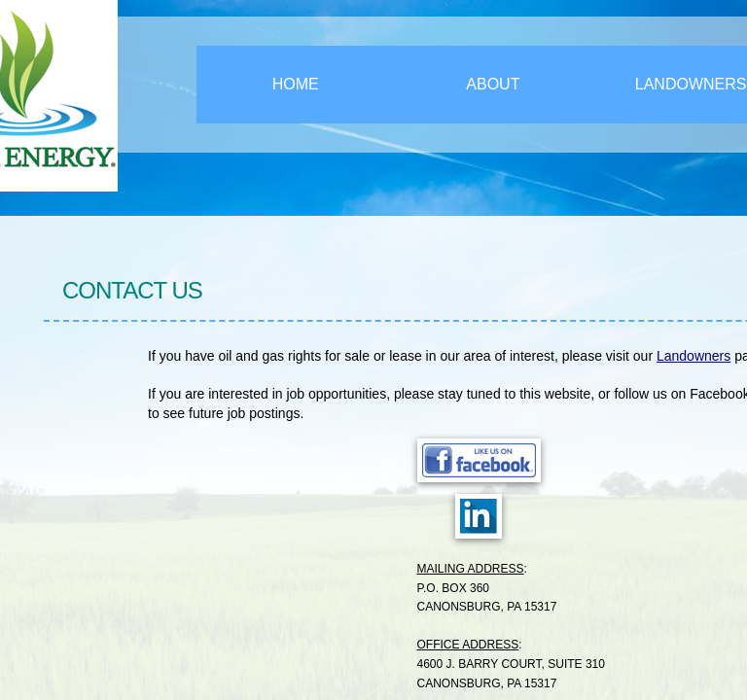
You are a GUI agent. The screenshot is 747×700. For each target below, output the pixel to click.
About (493, 84)
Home (296, 84)
